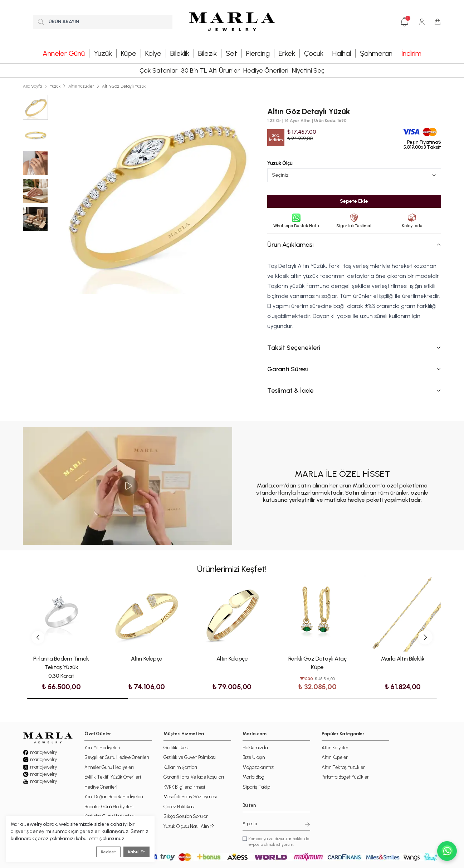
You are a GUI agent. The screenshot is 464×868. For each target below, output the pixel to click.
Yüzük (55, 86)
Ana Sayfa (32, 86)
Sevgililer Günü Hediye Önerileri (117, 757)
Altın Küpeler (335, 757)
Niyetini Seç (308, 70)
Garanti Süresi (354, 369)
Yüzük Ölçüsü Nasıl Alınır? (189, 826)
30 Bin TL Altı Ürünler (210, 70)
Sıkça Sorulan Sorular (186, 816)
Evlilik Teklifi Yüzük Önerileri (113, 777)
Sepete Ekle (354, 201)
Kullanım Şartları (180, 767)
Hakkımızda (255, 748)
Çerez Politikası (179, 807)
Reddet (108, 852)
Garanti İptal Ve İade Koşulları (194, 777)
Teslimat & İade (354, 391)
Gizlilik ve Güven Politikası (190, 757)
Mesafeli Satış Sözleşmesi (190, 797)
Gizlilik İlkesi (176, 748)
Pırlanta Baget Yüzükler (345, 777)
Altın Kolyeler (335, 748)
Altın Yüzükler (81, 86)
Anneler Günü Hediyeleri (109, 767)
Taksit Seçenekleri (354, 348)
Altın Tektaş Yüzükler (343, 767)
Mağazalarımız (258, 767)
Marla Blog (253, 777)
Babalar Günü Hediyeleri (109, 807)
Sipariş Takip (256, 787)
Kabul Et (136, 852)
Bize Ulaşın (254, 757)
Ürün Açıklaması (354, 245)
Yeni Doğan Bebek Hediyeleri (114, 797)
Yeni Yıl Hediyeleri (102, 748)
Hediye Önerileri (266, 70)
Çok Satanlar (158, 70)
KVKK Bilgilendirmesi (184, 787)
